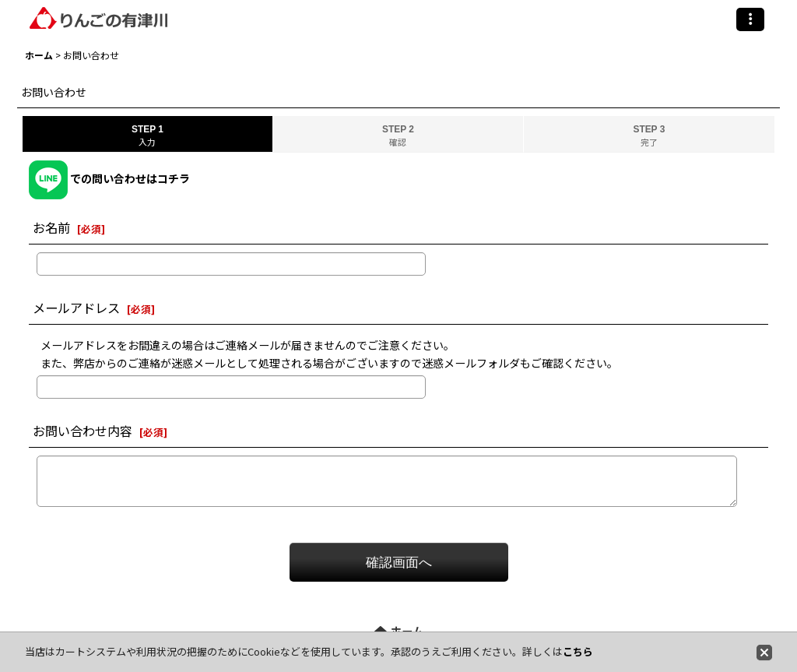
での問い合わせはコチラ (109, 178)
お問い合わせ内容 (83, 431)
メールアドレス (76, 308)
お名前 (51, 227)
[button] (750, 19)
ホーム (399, 631)
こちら (578, 651)
